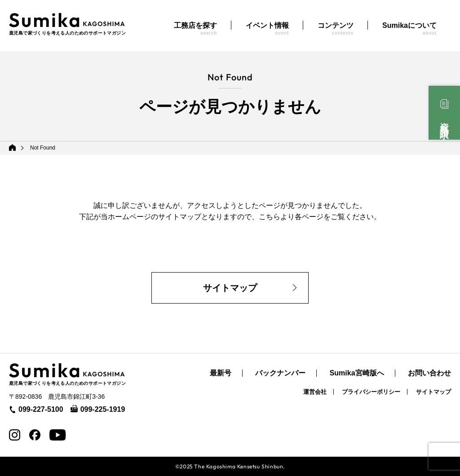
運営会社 (315, 392)
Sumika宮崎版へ (357, 373)
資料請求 (444, 121)
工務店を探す (195, 29)
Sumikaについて (409, 29)
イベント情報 (267, 29)
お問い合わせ (429, 373)
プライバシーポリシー (371, 392)
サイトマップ (230, 288)
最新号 (221, 373)
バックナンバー (280, 373)
